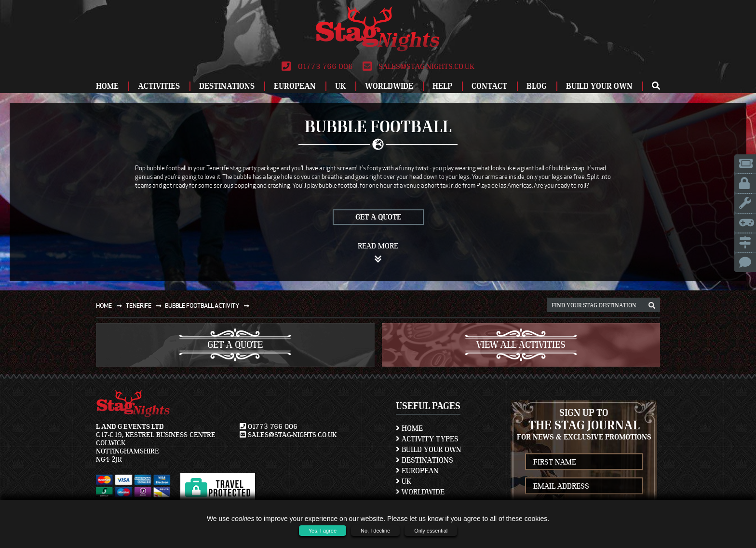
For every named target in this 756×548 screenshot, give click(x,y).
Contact (489, 86)
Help (442, 86)
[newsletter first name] (584, 462)
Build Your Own (599, 86)
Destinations (227, 86)
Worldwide (389, 86)
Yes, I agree (323, 531)
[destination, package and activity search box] (603, 305)
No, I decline (375, 531)
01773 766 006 (317, 67)
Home (107, 86)
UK (340, 86)
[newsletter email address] (584, 486)
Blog (537, 86)
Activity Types (427, 439)
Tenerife (146, 306)
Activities (159, 86)
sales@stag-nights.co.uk (418, 67)
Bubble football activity (209, 306)
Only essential (431, 531)
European (295, 86)
